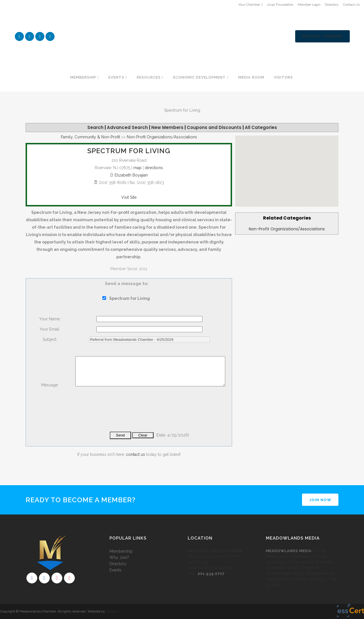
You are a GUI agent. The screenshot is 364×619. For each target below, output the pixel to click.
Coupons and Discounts (214, 127)
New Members (167, 127)
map (137, 168)
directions (154, 168)
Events (115, 570)
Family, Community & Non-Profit (90, 137)
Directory (332, 5)
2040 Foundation (280, 5)
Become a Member (322, 36)
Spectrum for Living (129, 151)
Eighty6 (112, 611)
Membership (121, 551)
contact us (136, 454)
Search (95, 127)
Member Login (309, 5)
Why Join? (119, 557)
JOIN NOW (320, 500)
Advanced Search (127, 127)
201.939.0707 (211, 574)
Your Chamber (249, 5)
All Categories (261, 127)
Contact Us (351, 5)
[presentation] (119, 413)
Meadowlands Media (289, 551)
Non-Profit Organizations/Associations (287, 229)
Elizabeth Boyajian (131, 175)
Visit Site (129, 197)
